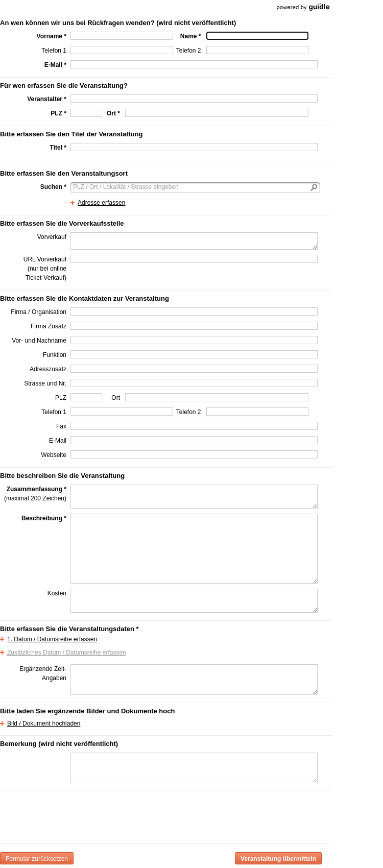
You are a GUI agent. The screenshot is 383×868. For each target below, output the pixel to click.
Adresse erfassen (101, 203)
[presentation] (148, 815)
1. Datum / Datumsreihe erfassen (52, 639)
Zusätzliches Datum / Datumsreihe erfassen (67, 653)
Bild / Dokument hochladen (44, 724)
